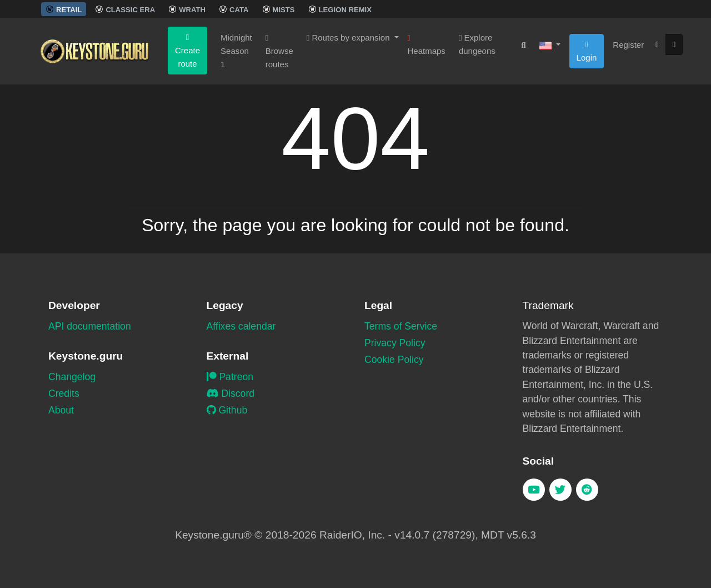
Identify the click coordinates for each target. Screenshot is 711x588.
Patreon (230, 377)
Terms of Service (401, 326)
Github (227, 410)
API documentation (90, 326)
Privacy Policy (395, 343)
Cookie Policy (394, 360)
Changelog (72, 377)
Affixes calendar (241, 326)
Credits (64, 393)
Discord (231, 393)
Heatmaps (427, 45)
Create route (187, 51)
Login (587, 51)
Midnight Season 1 (236, 51)
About (61, 410)
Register (628, 45)
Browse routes (279, 51)
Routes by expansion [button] (349, 38)
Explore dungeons (477, 44)
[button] (550, 45)
